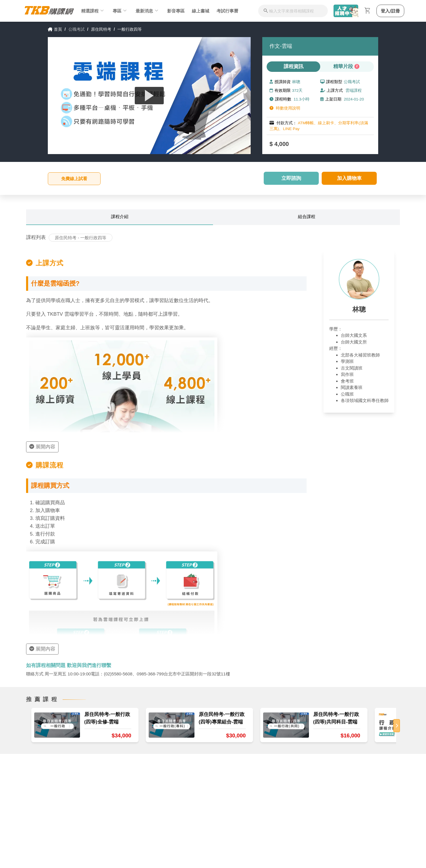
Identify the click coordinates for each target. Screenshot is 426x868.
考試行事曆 (227, 11)
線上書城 (201, 11)
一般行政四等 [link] (130, 29)
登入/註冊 (390, 11)
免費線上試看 (74, 179)
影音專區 (176, 11)
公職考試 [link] (77, 29)
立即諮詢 (291, 178)
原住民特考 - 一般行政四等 (81, 238)
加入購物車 (349, 178)
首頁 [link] (55, 29)
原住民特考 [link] (101, 29)
